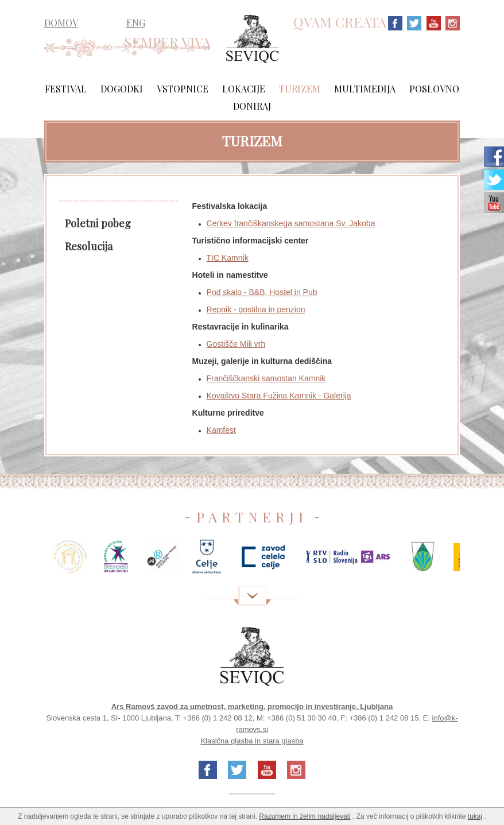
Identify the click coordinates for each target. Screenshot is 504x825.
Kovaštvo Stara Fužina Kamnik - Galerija (279, 396)
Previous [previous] (27, 561)
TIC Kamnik (228, 258)
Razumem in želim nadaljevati (305, 816)
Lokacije (244, 89)
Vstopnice (183, 89)
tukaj (475, 816)
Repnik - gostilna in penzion (256, 309)
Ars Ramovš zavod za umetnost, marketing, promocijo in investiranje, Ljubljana (252, 706)
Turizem (300, 89)
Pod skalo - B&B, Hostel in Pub (262, 292)
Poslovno (434, 89)
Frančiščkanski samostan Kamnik (266, 378)
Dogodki (122, 89)
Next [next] (477, 561)
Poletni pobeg (98, 223)
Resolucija (89, 246)
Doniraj (252, 106)
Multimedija (365, 89)
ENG (136, 23)
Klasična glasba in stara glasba (252, 741)
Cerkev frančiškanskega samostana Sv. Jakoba (291, 223)
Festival (66, 89)
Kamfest (221, 430)
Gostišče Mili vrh (236, 344)
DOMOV (61, 23)
